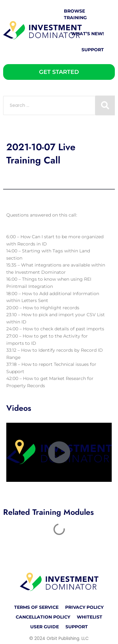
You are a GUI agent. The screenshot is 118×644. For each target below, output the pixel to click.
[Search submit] (105, 105)
